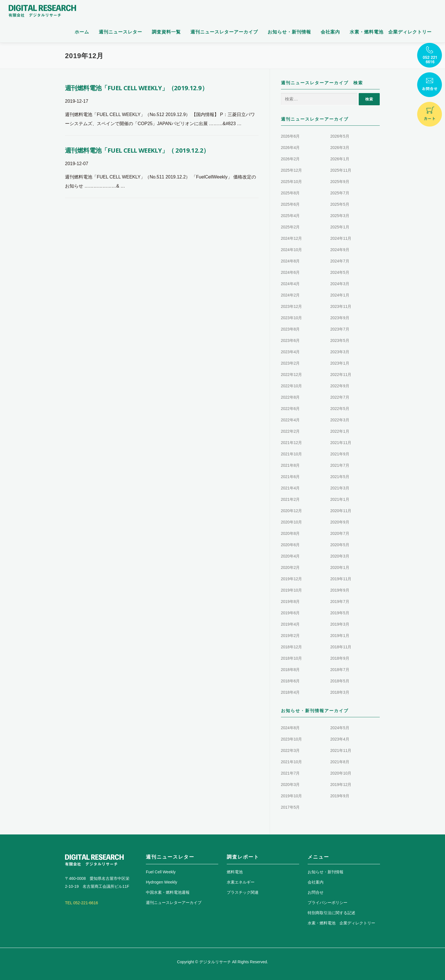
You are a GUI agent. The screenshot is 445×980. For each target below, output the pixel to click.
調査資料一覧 (166, 32)
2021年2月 (290, 499)
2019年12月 (292, 579)
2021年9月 (340, 454)
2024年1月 (340, 295)
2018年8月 (290, 670)
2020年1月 (340, 567)
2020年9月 (340, 522)
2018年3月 (340, 692)
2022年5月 (340, 409)
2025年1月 (340, 227)
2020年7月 (340, 533)
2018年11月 (341, 647)
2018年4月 (290, 692)
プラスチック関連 (243, 892)
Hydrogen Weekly (161, 882)
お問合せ (316, 892)
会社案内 (330, 32)
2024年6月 (290, 272)
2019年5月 (340, 613)
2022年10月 (292, 386)
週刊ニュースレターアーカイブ (224, 32)
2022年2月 (290, 431)
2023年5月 (340, 340)
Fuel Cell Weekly (161, 872)
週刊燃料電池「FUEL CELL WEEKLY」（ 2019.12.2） (137, 150)
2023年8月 (290, 329)
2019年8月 (290, 602)
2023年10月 (292, 318)
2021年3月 (340, 488)
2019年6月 (290, 613)
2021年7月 (340, 465)
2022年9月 (340, 386)
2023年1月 (340, 363)
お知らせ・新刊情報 (289, 32)
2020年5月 (340, 545)
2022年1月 (340, 431)
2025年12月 (292, 170)
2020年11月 (341, 511)
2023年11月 (341, 306)
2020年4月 (290, 556)
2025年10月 (292, 182)
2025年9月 (340, 182)
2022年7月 (340, 397)
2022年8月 (290, 397)
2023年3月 (340, 352)
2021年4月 (290, 488)
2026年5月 (340, 136)
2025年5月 (340, 204)
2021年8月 (290, 465)
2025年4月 (290, 216)
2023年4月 (290, 352)
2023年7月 (340, 329)
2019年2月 (290, 636)
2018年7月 (340, 670)
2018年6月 (290, 681)
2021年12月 (292, 443)
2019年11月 (341, 579)
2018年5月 (340, 681)
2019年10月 (292, 590)
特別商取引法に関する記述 (331, 913)
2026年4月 (290, 148)
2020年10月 (292, 522)
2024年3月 (340, 284)
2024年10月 (292, 250)
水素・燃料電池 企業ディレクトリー (391, 32)
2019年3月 (340, 624)
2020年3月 (340, 556)
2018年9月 (340, 658)
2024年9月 (340, 250)
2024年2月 (290, 295)
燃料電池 (235, 872)
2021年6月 (290, 477)
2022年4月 (290, 420)
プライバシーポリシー (328, 903)
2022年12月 (292, 375)
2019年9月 (340, 590)
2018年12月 (292, 647)
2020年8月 (290, 533)
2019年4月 (290, 624)
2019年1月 (340, 636)
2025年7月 (340, 193)
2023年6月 (290, 340)
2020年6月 (290, 545)
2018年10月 (292, 658)
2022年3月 (340, 420)
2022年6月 (290, 409)
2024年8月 (290, 261)
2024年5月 (340, 272)
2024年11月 (341, 238)
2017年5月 (290, 807)
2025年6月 (290, 204)
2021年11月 (341, 443)
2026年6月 (290, 136)
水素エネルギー (241, 882)
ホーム (82, 32)
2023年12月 (292, 306)
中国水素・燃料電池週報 (168, 892)
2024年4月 (290, 284)
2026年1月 (340, 159)
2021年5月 (340, 477)
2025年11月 (341, 170)
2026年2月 (290, 159)
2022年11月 (341, 375)
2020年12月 (292, 511)
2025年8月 (290, 193)
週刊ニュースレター (120, 32)
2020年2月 (290, 567)
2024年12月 (292, 238)
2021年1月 (340, 499)
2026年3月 (340, 148)
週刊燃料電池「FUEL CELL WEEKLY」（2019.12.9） (136, 88)
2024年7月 (340, 261)
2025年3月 (340, 216)
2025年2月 (290, 227)
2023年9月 (340, 318)
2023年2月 (290, 363)
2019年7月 (340, 602)
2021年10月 (292, 454)
